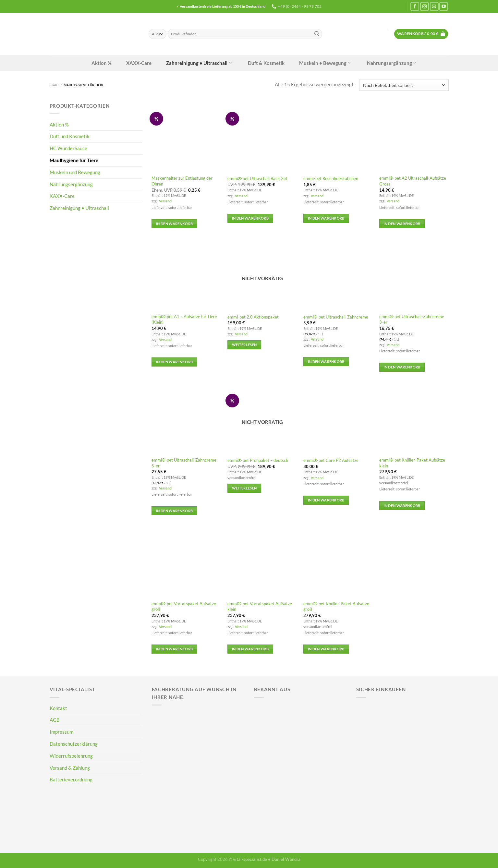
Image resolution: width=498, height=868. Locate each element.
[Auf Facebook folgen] (415, 6)
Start (54, 85)
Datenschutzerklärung (74, 744)
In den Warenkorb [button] (174, 224)
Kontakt (58, 708)
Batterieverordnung (71, 779)
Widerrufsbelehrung (71, 756)
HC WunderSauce (68, 148)
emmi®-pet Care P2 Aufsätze (331, 460)
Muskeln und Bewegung (75, 172)
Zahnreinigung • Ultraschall (193, 63)
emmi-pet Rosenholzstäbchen (331, 178)
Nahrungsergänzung (386, 63)
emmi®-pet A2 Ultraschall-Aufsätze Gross (413, 181)
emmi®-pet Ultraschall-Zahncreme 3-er (412, 319)
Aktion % (96, 63)
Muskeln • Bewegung (319, 63)
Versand (165, 201)
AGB (55, 720)
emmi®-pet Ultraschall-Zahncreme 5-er (184, 463)
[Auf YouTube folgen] (444, 6)
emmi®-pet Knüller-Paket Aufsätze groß (336, 606)
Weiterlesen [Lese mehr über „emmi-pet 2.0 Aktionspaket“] (244, 345)
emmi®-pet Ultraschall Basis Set (257, 178)
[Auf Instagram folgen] (425, 6)
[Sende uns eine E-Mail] (434, 6)
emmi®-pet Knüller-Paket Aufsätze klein (412, 463)
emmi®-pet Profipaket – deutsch (258, 460)
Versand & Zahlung (70, 768)
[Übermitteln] (317, 34)
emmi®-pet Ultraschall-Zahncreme (336, 317)
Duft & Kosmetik (261, 63)
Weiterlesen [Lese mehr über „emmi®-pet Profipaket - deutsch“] (244, 488)
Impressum (61, 732)
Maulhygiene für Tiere (74, 160)
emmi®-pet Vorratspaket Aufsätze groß (184, 606)
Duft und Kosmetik (70, 136)
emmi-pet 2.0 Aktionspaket (253, 317)
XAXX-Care (133, 63)
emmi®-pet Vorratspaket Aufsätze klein (260, 606)
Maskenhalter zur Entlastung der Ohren (182, 181)
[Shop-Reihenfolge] (404, 85)
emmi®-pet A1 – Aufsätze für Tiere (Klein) (184, 319)
